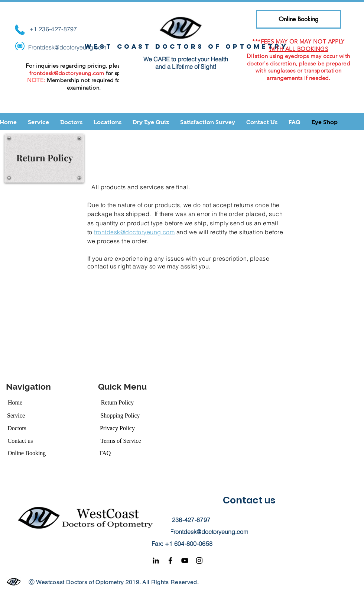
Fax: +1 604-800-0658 (182, 544)
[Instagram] (199, 560)
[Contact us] (20, 441)
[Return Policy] (117, 402)
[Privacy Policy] (117, 428)
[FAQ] (105, 453)
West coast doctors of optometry (186, 46)
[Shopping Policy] (120, 415)
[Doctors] (17, 428)
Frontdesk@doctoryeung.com (67, 47)
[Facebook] (170, 560)
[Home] (15, 402)
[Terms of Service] (121, 441)
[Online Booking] (298, 19)
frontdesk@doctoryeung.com (67, 73)
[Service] (16, 415)
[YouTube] (185, 560)
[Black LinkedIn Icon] (156, 560)
